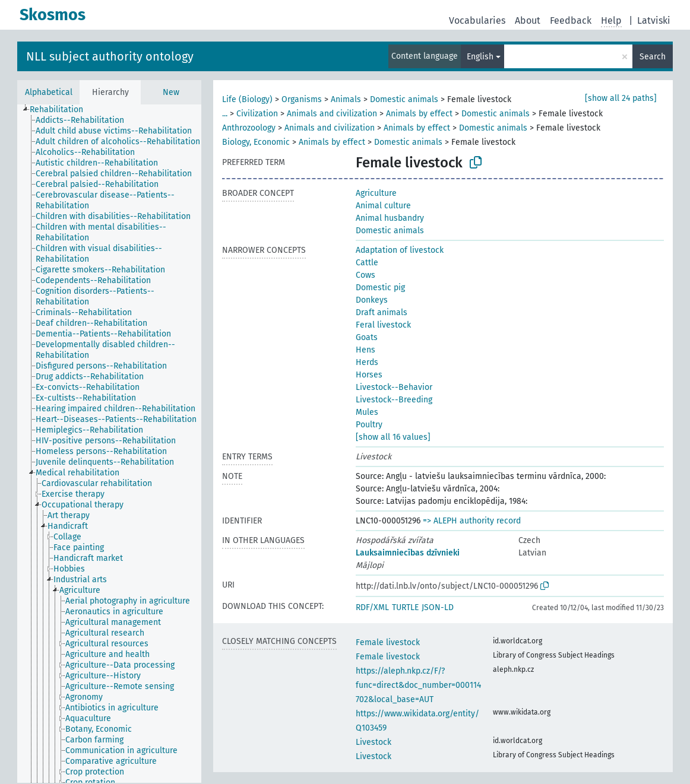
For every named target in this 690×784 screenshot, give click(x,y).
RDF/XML (372, 607)
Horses (369, 375)
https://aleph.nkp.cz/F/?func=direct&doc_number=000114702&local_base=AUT (418, 685)
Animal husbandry (390, 218)
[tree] (109, 444)
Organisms (302, 99)
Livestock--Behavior (394, 387)
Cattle (367, 263)
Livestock (374, 742)
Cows (365, 275)
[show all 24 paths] (621, 98)
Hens (365, 350)
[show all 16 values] (393, 437)
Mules (367, 412)
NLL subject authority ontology (110, 56)
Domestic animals (404, 99)
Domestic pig (380, 288)
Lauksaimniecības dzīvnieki (408, 553)
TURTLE (405, 607)
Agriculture (376, 193)
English (480, 57)
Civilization (257, 114)
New (171, 92)
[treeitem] (61, 110)
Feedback (571, 20)
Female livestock (388, 642)
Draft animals (382, 312)
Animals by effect (419, 114)
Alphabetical (49, 92)
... (225, 114)
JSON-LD (438, 607)
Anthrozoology (249, 128)
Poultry (369, 425)
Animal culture (383, 206)
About (528, 20)
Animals (346, 99)
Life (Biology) (247, 99)
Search (653, 57)
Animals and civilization (332, 114)
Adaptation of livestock (400, 250)
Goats (367, 337)
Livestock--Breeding (394, 400)
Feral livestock (383, 325)
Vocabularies (477, 20)
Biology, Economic (256, 142)
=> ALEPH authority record (472, 521)
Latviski (654, 20)
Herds (367, 362)
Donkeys (372, 300)
